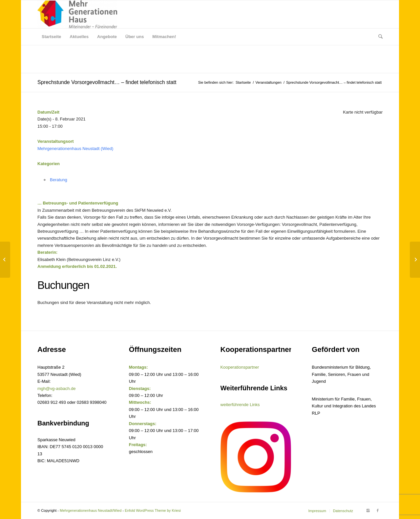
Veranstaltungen (268, 82)
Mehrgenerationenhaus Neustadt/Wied (91, 510)
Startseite (243, 82)
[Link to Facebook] (378, 510)
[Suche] (378, 37)
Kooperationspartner (240, 367)
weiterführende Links (240, 405)
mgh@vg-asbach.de (57, 389)
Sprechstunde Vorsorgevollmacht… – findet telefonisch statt (107, 82)
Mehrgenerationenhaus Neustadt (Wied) (75, 149)
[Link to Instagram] (368, 510)
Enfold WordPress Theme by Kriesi (153, 510)
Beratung (59, 180)
